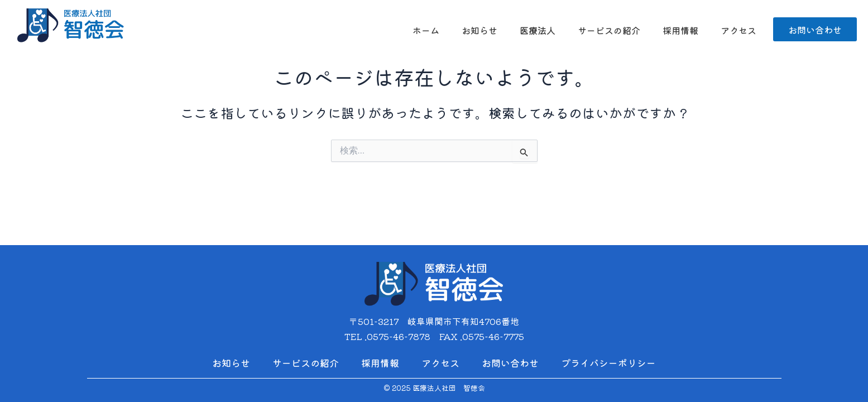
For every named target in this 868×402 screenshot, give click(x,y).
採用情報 (680, 30)
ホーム (426, 30)
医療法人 (538, 30)
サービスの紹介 (609, 30)
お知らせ (479, 30)
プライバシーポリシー (608, 363)
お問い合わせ (510, 363)
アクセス (738, 30)
